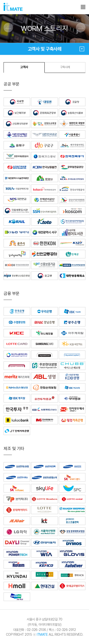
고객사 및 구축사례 (56, 49)
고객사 (24, 67)
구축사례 (65, 67)
